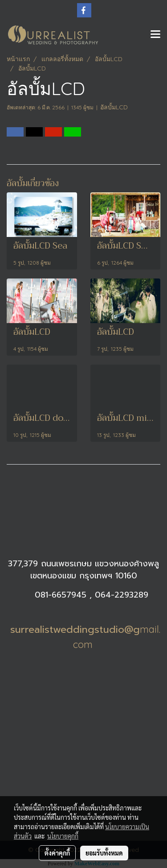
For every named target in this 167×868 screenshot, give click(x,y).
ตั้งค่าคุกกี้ (57, 853)
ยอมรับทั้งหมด (104, 853)
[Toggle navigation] (155, 35)
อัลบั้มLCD (114, 107)
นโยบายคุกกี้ (63, 836)
